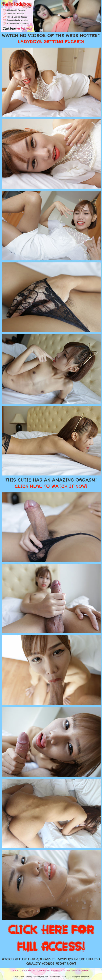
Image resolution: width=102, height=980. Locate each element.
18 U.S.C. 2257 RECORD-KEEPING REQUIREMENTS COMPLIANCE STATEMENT (51, 971)
